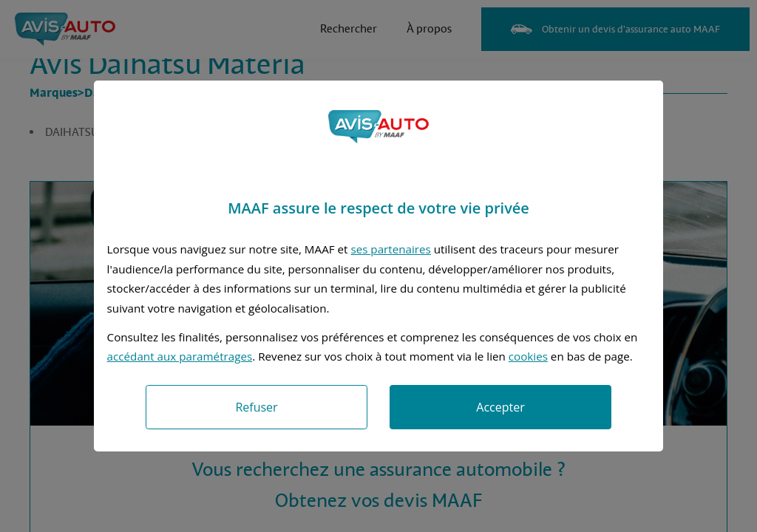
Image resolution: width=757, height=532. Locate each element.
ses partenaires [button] (390, 249)
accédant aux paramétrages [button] (180, 356)
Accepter (500, 407)
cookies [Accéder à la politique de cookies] (528, 356)
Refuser (256, 407)
